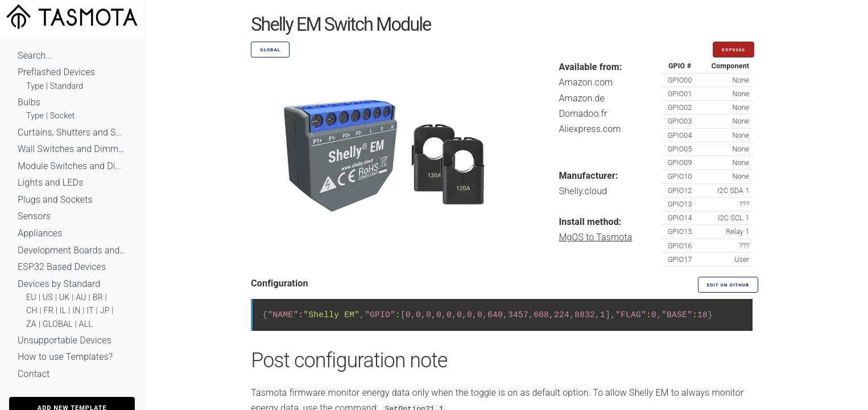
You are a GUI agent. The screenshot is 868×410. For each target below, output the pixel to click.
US (48, 298)
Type (35, 86)
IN (76, 311)
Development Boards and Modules (72, 250)
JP (105, 311)
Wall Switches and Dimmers (72, 149)
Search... (35, 56)
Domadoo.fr (583, 114)
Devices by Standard (59, 284)
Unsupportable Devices (65, 340)
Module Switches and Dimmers (72, 166)
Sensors (34, 216)
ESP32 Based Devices (62, 267)
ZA (31, 324)
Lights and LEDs (51, 183)
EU (31, 298)
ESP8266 (733, 50)
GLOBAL (58, 324)
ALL (86, 324)
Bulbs (29, 102)
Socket (63, 116)
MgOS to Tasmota (595, 237)
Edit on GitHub (728, 285)
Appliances (40, 233)
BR (98, 298)
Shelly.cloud (583, 191)
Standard (67, 86)
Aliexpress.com (590, 129)
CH (32, 311)
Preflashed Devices (56, 72)
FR (49, 311)
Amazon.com (586, 82)
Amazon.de (582, 98)
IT (90, 311)
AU (81, 298)
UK (65, 298)
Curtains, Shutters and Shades (72, 132)
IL (63, 311)
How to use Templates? (65, 357)
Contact (34, 374)
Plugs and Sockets (55, 200)
